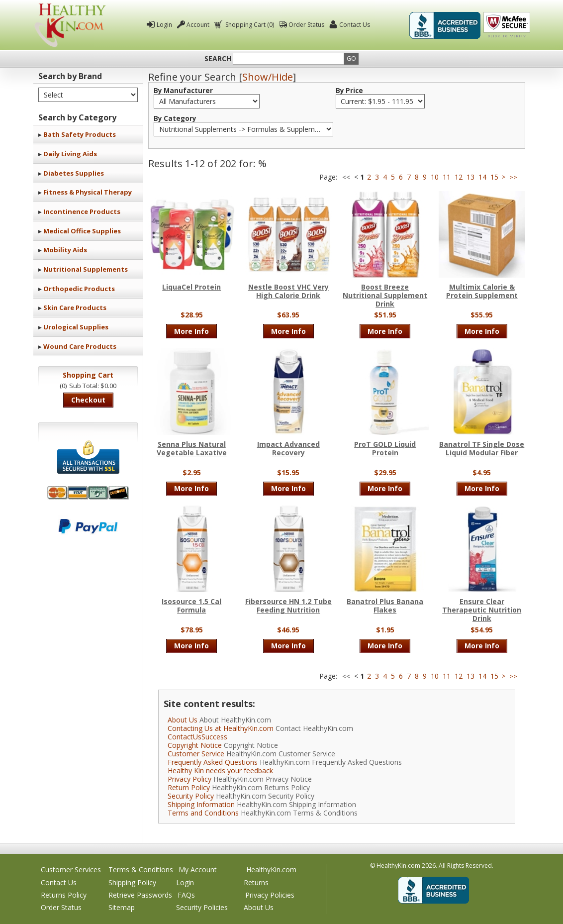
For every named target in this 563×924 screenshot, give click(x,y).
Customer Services (71, 870)
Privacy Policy (189, 779)
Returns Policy (64, 895)
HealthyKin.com (271, 870)
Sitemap (122, 907)
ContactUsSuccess (197, 737)
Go (351, 58)
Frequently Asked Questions (213, 762)
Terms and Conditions (203, 813)
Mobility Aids (65, 250)
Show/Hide (268, 77)
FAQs (186, 895)
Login (164, 25)
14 (482, 177)
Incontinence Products (82, 211)
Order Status (306, 25)
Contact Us (355, 25)
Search (218, 59)
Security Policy (191, 796)
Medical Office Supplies (82, 231)
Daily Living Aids (70, 154)
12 (459, 177)
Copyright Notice (195, 745)
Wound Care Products (80, 346)
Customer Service (196, 754)
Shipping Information (201, 804)
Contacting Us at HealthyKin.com (221, 728)
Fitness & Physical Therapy (88, 192)
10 (435, 177)
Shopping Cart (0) (249, 25)
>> (513, 177)
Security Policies (202, 907)
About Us (183, 720)
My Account (198, 870)
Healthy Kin (70, 25)
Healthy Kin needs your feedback (220, 770)
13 (470, 177)
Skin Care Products (75, 308)
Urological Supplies (76, 327)
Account (198, 25)
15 (494, 177)
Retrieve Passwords (140, 895)
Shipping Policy (132, 882)
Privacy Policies (270, 895)
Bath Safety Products (80, 134)
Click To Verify (507, 25)
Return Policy (189, 787)
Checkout (88, 400)
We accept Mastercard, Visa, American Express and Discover (88, 493)
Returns (256, 882)
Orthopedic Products (79, 289)
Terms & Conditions (141, 870)
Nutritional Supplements (86, 269)
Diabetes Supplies (74, 173)
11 (447, 177)
